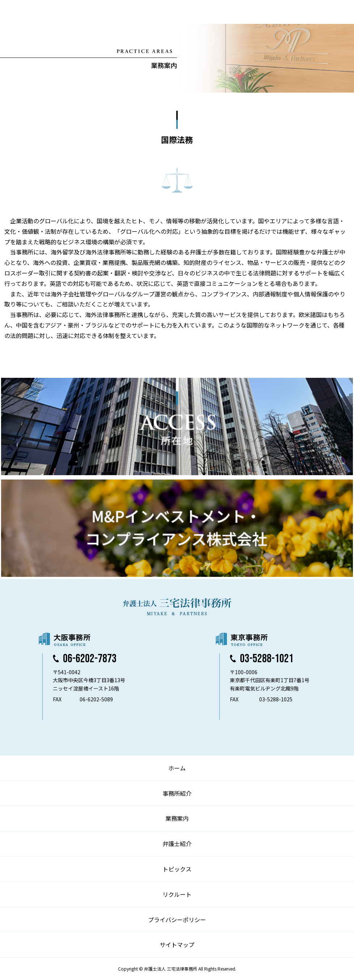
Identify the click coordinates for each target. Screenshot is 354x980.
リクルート (177, 894)
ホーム (177, 768)
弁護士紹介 (177, 844)
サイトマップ (177, 945)
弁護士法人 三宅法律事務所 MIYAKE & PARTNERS (35, 12)
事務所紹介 (177, 793)
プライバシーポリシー (177, 920)
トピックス (177, 869)
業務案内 (177, 818)
